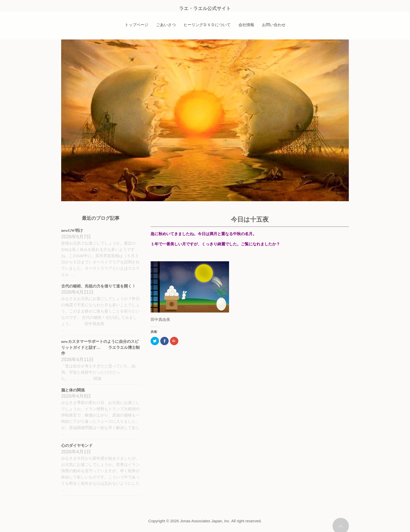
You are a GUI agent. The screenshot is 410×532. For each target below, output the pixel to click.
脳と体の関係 (73, 390)
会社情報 (246, 25)
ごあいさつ (166, 25)
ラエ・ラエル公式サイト (205, 8)
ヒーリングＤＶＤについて (207, 25)
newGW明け (72, 230)
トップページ (136, 25)
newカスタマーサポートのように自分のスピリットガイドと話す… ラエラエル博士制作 (100, 347)
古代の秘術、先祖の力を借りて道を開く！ (98, 286)
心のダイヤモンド (77, 446)
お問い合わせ (274, 25)
